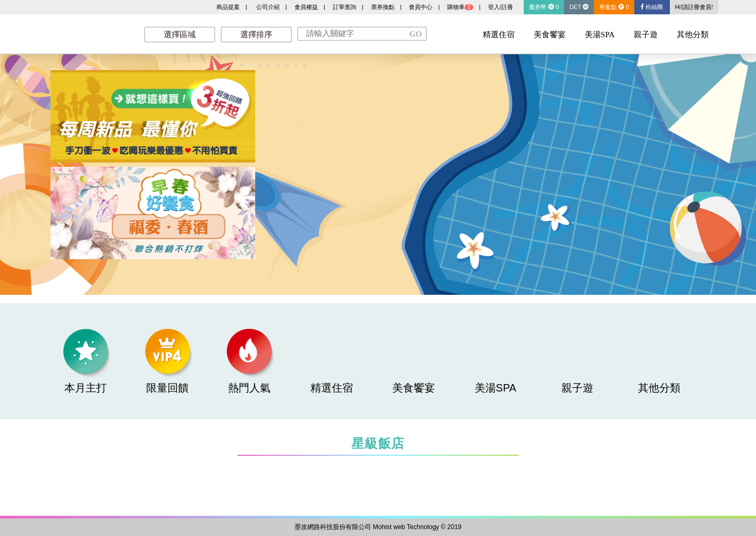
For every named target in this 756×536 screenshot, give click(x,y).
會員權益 (306, 7)
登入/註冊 (501, 7)
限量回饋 (167, 361)
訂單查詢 (345, 7)
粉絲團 (652, 7)
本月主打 (86, 361)
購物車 (460, 7)
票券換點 (383, 7)
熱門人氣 (249, 361)
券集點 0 (614, 7)
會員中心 (421, 7)
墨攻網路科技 (86, 32)
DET (579, 7)
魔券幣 (544, 7)
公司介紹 (268, 7)
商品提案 (228, 7)
